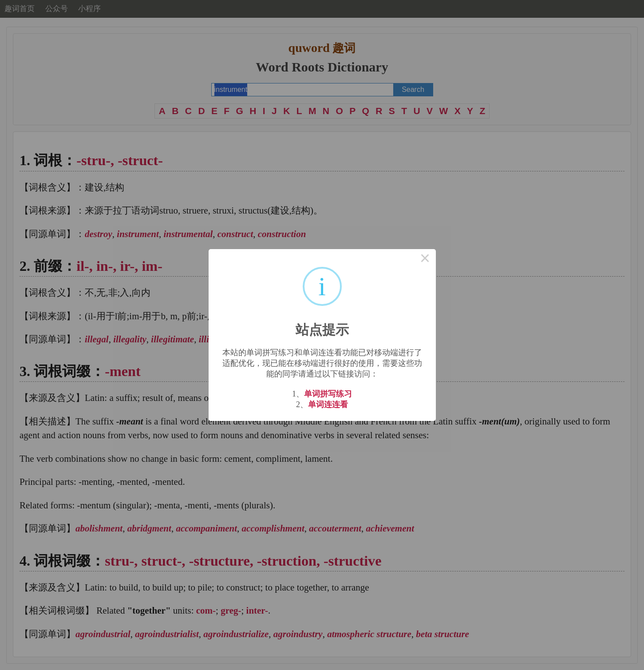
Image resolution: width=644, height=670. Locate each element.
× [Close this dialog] (425, 260)
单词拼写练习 (328, 394)
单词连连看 (328, 404)
